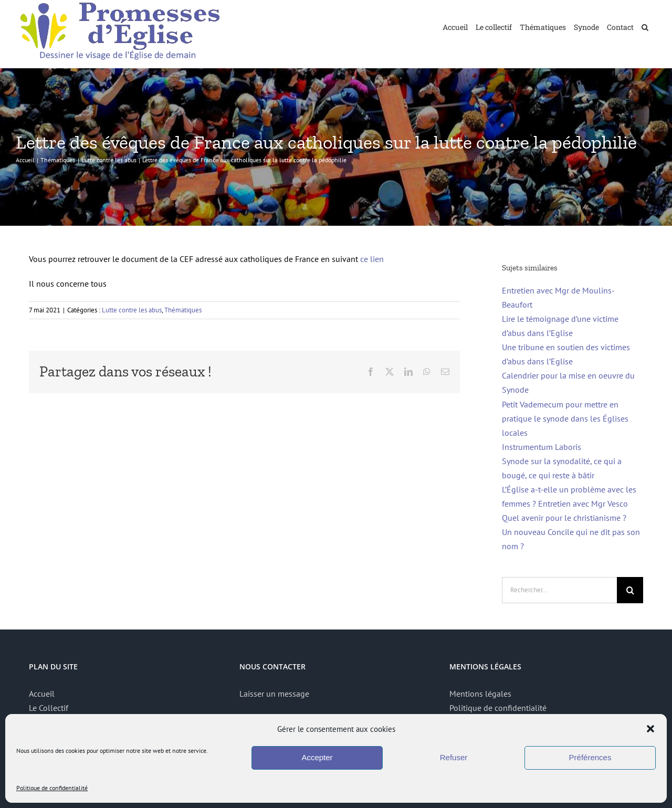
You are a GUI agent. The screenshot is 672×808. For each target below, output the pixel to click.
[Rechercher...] (559, 590)
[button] (650, 729)
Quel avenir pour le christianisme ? (564, 518)
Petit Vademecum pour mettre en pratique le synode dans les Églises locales (565, 418)
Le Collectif (49, 708)
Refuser (454, 757)
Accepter (317, 757)
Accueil (42, 694)
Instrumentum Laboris (542, 447)
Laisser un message (274, 694)
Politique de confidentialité (52, 788)
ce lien (372, 259)
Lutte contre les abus (132, 310)
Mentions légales (480, 694)
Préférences (590, 757)
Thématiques (183, 310)
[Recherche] (630, 590)
